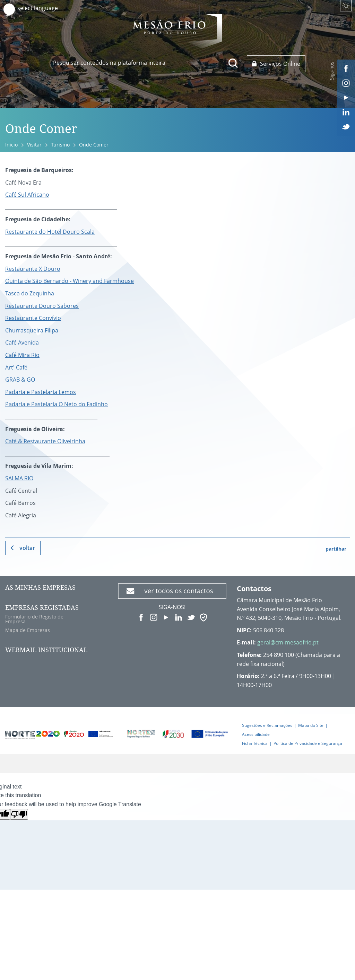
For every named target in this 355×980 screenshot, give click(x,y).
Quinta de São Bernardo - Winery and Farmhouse (70, 281)
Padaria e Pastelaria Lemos (41, 392)
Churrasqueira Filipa (32, 330)
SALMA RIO (19, 478)
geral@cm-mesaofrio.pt (288, 642)
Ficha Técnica (255, 743)
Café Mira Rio (22, 355)
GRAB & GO (20, 380)
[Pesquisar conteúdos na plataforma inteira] (233, 63)
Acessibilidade (256, 734)
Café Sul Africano (27, 195)
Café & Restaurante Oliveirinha (45, 441)
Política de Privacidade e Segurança (308, 743)
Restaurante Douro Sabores (42, 306)
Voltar (27, 548)
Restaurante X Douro (33, 269)
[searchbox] (146, 63)
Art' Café (16, 367)
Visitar (34, 145)
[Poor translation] (19, 814)
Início (11, 145)
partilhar (336, 549)
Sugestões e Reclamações (267, 725)
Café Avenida (22, 342)
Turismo (60, 145)
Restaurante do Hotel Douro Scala (50, 232)
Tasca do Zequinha (30, 293)
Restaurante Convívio (33, 318)
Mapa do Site (311, 725)
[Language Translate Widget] (44, 8)
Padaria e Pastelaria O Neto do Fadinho (57, 404)
